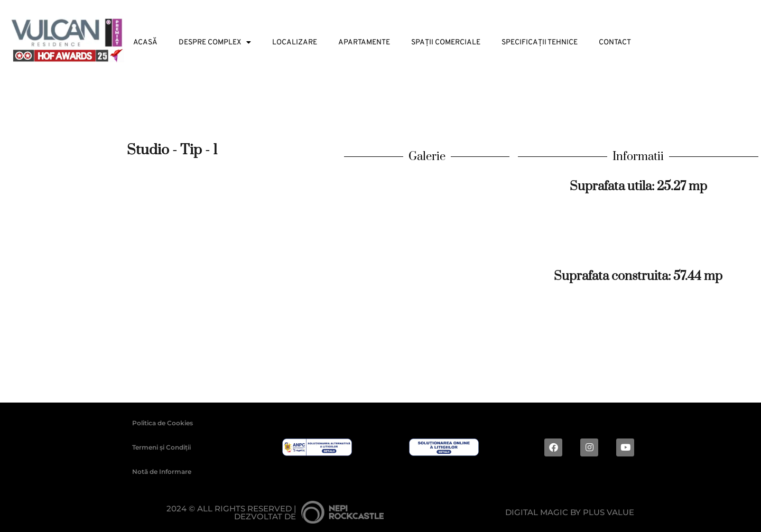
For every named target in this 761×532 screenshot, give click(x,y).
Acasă (145, 43)
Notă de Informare (162, 472)
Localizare (295, 43)
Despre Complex (215, 43)
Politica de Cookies (163, 423)
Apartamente (364, 43)
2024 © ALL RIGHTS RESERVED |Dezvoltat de (231, 512)
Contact (615, 43)
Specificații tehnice (540, 43)
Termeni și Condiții (161, 447)
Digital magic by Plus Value (570, 512)
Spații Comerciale (446, 43)
